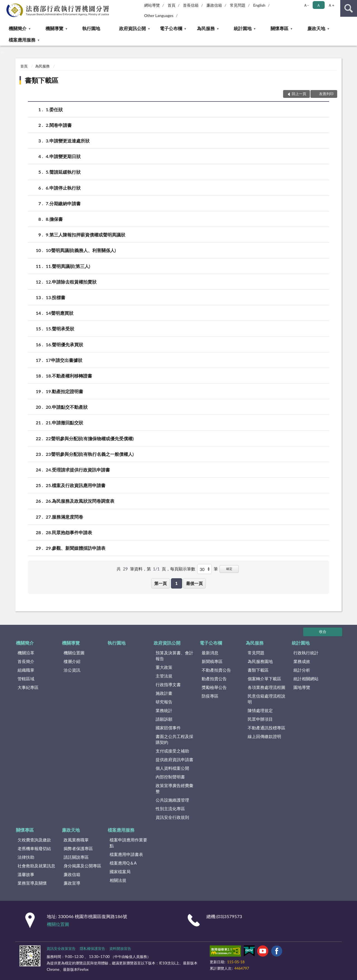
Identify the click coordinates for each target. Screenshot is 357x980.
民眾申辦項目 (260, 719)
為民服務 (206, 28)
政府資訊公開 (132, 28)
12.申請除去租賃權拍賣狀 (71, 282)
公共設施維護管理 (172, 800)
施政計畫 (164, 693)
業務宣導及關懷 (32, 883)
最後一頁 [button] (194, 583)
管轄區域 (26, 679)
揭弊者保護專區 (78, 848)
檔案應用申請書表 (126, 854)
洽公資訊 (72, 670)
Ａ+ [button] (331, 5)
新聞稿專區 (212, 661)
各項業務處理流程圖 (266, 687)
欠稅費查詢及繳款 (34, 840)
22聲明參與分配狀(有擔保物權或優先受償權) (90, 438)
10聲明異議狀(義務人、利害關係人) (81, 250)
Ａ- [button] (306, 5)
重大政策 (164, 667)
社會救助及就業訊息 (36, 866)
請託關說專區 (76, 857)
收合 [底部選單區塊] (323, 631)
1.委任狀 (54, 109)
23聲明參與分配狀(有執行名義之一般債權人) (90, 454)
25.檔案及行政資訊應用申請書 (76, 485)
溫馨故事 (26, 874)
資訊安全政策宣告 (61, 948)
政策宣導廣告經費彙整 (174, 788)
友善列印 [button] (326, 94)
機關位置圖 (74, 653)
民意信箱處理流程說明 (266, 699)
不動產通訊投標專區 (266, 728)
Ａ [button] (319, 5)
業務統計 (164, 710)
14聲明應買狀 (60, 313)
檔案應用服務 (22, 40)
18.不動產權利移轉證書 (69, 376)
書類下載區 (42, 80)
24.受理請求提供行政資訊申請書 (78, 470)
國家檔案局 (120, 872)
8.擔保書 (54, 219)
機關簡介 (18, 28)
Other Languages (159, 15)
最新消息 (210, 653)
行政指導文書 (168, 684)
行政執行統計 (306, 653)
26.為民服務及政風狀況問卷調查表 (80, 501)
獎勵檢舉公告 (214, 687)
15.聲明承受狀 (60, 329)
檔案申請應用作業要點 (128, 843)
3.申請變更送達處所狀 (68, 141)
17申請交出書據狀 (64, 360)
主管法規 (164, 676)
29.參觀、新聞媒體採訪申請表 (76, 548)
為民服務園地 (260, 661)
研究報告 (164, 702)
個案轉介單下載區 (264, 679)
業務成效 (302, 661)
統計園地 (243, 28)
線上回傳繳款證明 (264, 736)
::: (4, 4)
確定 (229, 569)
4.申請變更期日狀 (63, 156)
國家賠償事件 (168, 728)
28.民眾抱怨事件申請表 (69, 532)
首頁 (172, 5)
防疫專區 (210, 696)
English (259, 5)
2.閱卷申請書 (59, 125)
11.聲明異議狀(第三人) (68, 266)
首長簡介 (26, 661)
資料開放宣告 (120, 948)
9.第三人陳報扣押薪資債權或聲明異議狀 (85, 235)
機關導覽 (54, 28)
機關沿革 (26, 653)
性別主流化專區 (170, 809)
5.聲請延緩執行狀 (63, 172)
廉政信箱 (214, 5)
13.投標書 (56, 297)
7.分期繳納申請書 (63, 203)
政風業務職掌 (76, 840)
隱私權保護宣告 (92, 948)
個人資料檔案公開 (172, 768)
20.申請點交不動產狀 (67, 407)
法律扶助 (26, 857)
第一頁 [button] (161, 583)
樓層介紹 (72, 661)
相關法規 (118, 880)
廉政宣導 (72, 883)
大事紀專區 (28, 687)
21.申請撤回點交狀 (64, 423)
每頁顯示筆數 (183, 569)
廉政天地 (316, 28)
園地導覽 (302, 687)
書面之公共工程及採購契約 (174, 739)
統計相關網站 (306, 679)
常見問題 (238, 5)
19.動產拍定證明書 (64, 391)
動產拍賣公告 (214, 679)
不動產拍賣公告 (216, 670)
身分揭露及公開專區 (82, 866)
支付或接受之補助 (172, 751)
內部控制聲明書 (170, 777)
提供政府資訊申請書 (174, 759)
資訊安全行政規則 (172, 817)
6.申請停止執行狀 (63, 188)
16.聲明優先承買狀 (64, 344)
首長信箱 (191, 5)
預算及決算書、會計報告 (174, 656)
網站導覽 (152, 5)
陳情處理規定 (260, 710)
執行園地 (91, 28)
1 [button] (176, 583)
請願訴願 (164, 719)
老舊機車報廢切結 (34, 848)
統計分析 (302, 670)
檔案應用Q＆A (123, 863)
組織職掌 (26, 670)
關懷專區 (279, 28)
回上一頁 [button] (299, 94)
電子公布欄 (171, 28)
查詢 (349, 8)
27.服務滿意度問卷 (64, 517)
